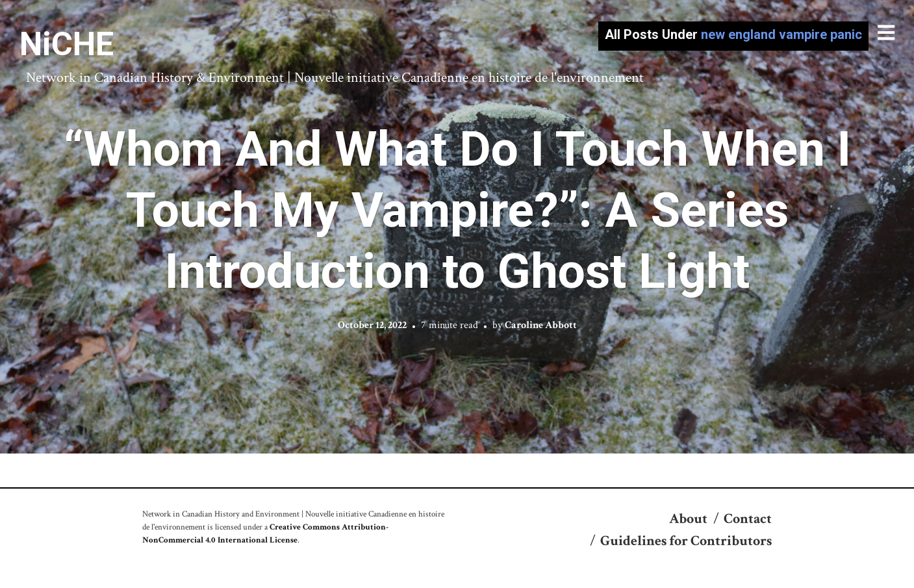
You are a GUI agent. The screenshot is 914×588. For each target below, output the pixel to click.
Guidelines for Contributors (686, 541)
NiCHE (67, 44)
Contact (748, 519)
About (688, 519)
